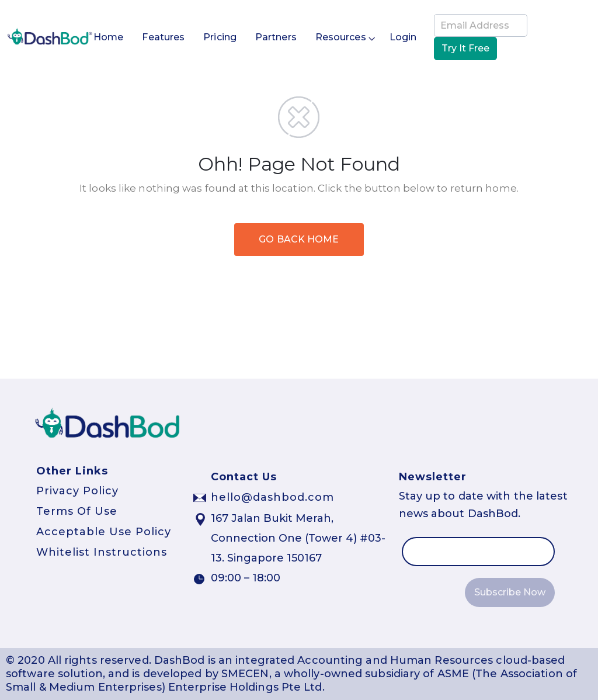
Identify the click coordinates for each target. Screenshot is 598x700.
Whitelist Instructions (102, 552)
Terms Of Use (77, 511)
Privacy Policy (77, 491)
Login (403, 37)
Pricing (220, 37)
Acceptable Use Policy (104, 532)
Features (163, 37)
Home (108, 37)
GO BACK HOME (299, 239)
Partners (276, 37)
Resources (341, 38)
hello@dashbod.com (272, 497)
